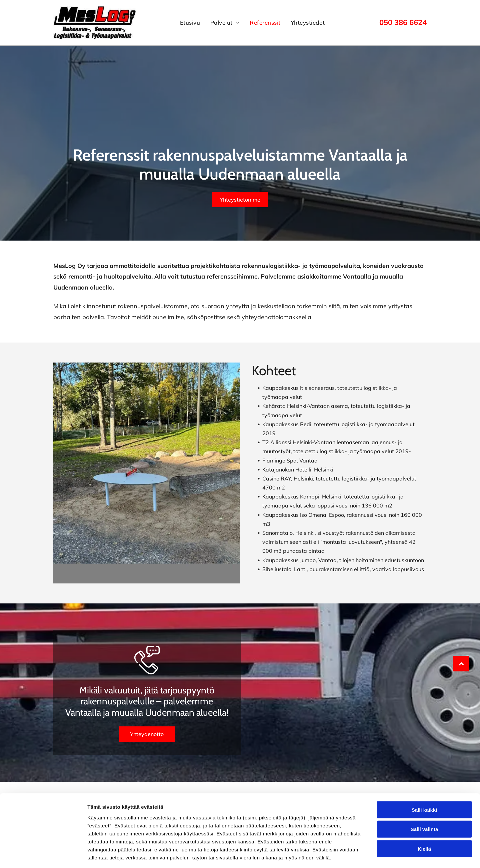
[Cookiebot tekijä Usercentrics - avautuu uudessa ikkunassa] (43, 855)
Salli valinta (424, 800)
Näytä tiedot (356, 855)
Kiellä (424, 819)
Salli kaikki (424, 780)
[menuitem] (190, 23)
